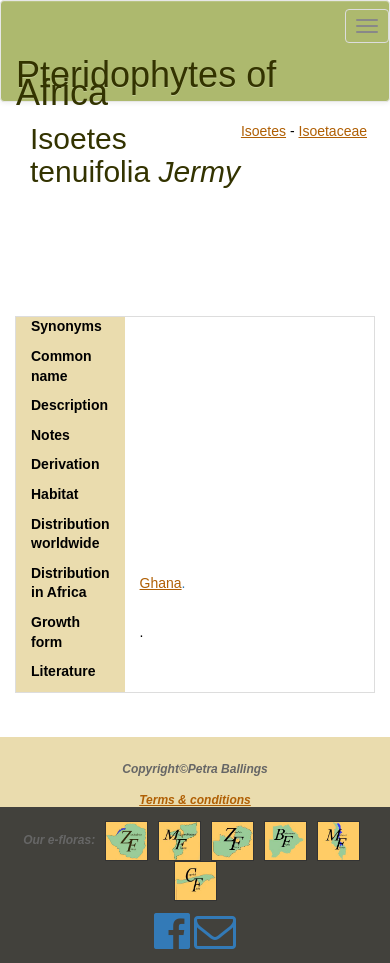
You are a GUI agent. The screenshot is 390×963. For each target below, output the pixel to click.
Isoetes (263, 131)
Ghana (161, 583)
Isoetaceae (333, 131)
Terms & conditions (195, 800)
